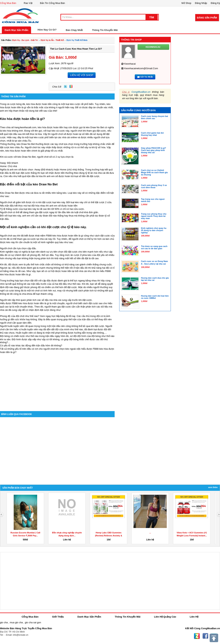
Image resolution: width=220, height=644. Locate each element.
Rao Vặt (28, 3)
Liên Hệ (194, 617)
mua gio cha (16, 622)
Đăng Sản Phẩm (207, 18)
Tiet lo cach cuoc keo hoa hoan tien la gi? (76, 49)
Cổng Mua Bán (8, 3)
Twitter (65, 86)
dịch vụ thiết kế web (77, 40)
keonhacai (130, 64)
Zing (71, 86)
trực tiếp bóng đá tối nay (64, 316)
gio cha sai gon (33, 622)
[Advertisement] (57, 380)
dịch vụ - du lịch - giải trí (25, 40)
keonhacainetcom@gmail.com (141, 68)
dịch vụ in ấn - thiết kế (52, 40)
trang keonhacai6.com (25, 127)
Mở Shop (186, 3)
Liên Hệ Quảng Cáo (165, 617)
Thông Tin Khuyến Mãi (105, 30)
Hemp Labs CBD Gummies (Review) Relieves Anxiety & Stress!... (109, 536)
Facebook (205, 636)
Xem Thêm (213, 487)
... (150, 533)
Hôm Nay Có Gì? (47, 30)
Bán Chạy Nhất (74, 30)
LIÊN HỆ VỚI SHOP (82, 75)
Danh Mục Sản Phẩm (16, 30)
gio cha (4, 622)
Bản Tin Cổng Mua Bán (52, 3)
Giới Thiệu (58, 617)
